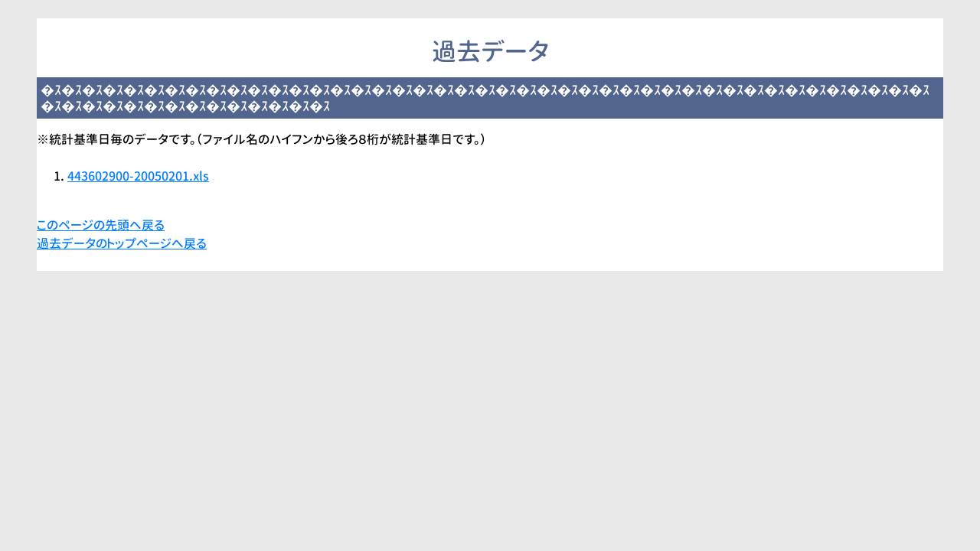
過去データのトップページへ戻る (122, 243)
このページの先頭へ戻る (101, 225)
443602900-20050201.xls (138, 176)
